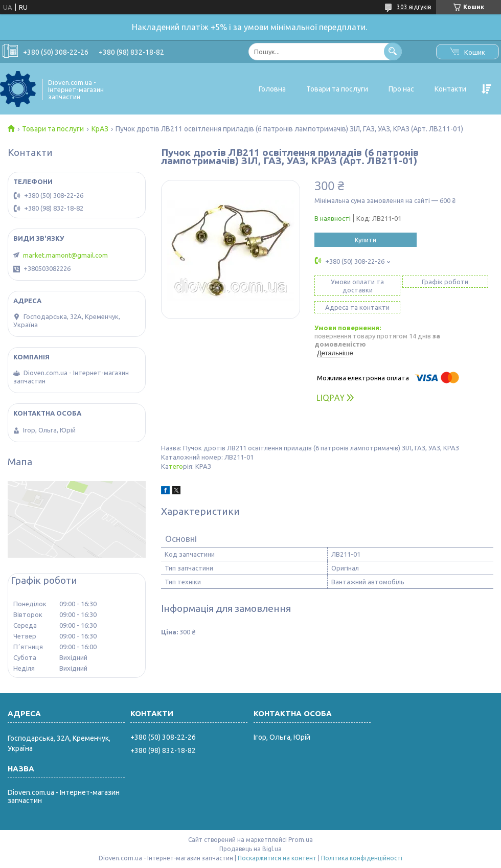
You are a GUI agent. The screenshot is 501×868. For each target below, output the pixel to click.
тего (176, 466)
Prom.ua (301, 840)
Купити (366, 240)
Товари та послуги (337, 89)
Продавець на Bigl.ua (250, 849)
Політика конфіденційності (362, 858)
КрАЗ (100, 129)
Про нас (401, 89)
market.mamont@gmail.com (65, 255)
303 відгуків (414, 7)
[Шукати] (393, 51)
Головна (272, 89)
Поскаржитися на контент (277, 858)
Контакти (450, 89)
